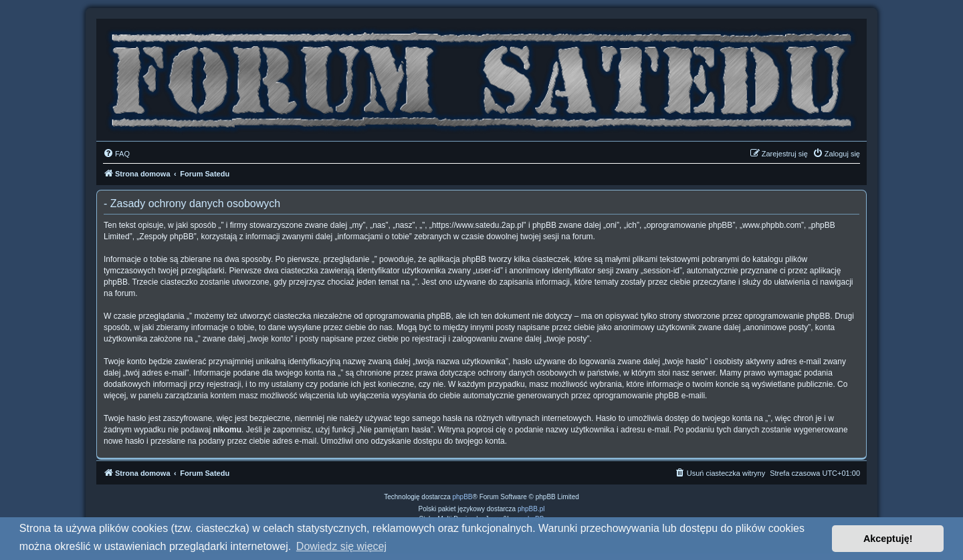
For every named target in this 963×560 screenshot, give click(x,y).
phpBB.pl (531, 509)
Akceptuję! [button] (888, 539)
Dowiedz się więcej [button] (341, 546)
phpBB (463, 497)
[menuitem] (116, 154)
